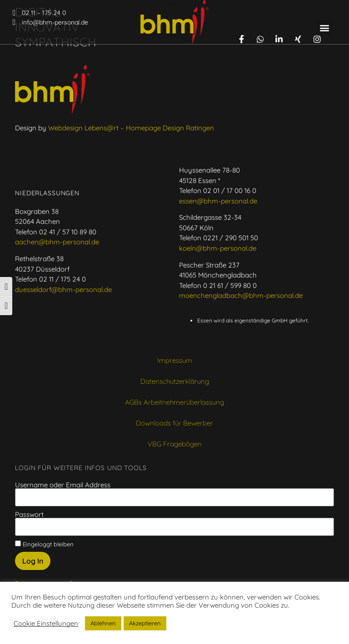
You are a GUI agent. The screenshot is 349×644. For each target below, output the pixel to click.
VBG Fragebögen (175, 452)
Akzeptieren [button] (145, 623)
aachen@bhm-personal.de (57, 250)
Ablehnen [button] (103, 623)
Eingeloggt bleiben (44, 552)
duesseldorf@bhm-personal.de (63, 297)
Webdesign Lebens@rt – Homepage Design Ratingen (131, 136)
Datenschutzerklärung (175, 389)
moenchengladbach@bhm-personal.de (241, 303)
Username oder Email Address (63, 493)
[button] (325, 27)
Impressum (175, 368)
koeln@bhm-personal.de (218, 256)
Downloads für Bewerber (174, 431)
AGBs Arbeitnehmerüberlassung (174, 410)
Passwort (29, 522)
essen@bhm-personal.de (218, 209)
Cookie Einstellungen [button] (46, 624)
